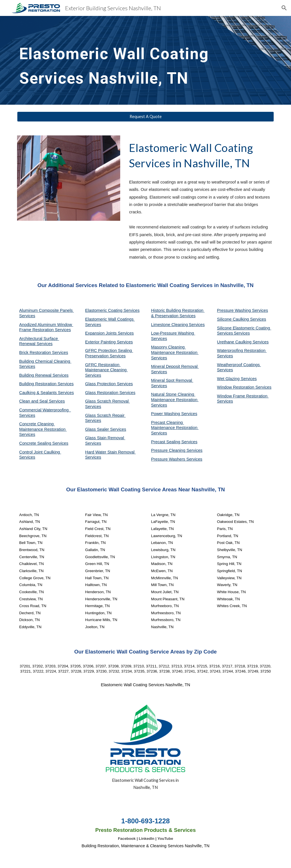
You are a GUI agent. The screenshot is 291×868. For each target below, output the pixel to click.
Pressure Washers (169, 459)
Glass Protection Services (109, 384)
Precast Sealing (166, 442)
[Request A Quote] (146, 117)
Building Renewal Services (44, 375)
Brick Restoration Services (44, 352)
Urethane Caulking (235, 342)
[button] (284, 8)
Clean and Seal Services (42, 401)
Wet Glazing (229, 379)
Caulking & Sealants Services (47, 393)
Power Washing (166, 414)
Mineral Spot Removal (172, 380)
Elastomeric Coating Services (112, 310)
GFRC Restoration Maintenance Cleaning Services (107, 370)
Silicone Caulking (234, 319)
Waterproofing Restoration (242, 351)
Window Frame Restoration (243, 396)
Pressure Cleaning (169, 450)
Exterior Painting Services (109, 342)
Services (197, 325)
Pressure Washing (235, 310)
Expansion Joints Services (110, 333)
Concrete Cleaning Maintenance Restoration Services (43, 429)
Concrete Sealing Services (44, 443)
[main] (124, 60)
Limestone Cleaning (170, 325)
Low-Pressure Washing (173, 333)
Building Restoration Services (46, 384)
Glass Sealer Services (106, 429)
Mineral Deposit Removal (175, 366)
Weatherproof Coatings (239, 365)
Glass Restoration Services (110, 393)
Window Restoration (236, 387)
